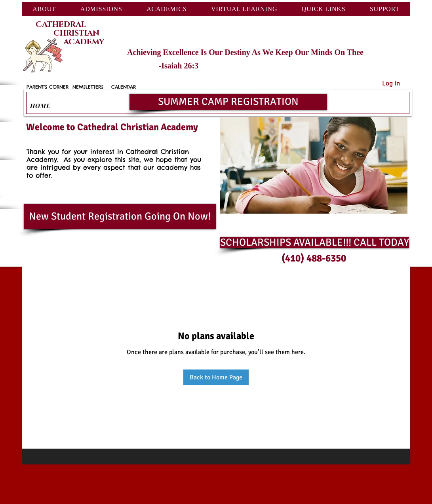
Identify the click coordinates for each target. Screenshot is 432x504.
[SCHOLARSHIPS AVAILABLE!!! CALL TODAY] (315, 243)
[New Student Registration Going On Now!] (120, 216)
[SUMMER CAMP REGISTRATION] (228, 102)
